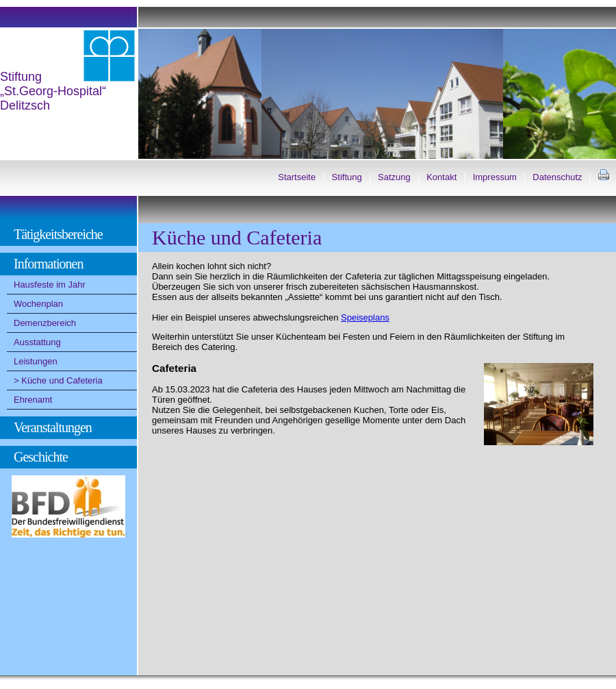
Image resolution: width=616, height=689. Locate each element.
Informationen (48, 264)
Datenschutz (557, 177)
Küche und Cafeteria (62, 380)
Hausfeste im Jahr (50, 285)
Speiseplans (365, 317)
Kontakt (441, 177)
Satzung (394, 177)
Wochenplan (38, 304)
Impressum (495, 177)
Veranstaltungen (53, 427)
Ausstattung (37, 342)
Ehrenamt (33, 400)
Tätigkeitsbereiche (58, 234)
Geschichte (41, 457)
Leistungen (36, 361)
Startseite (297, 177)
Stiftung (347, 177)
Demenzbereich (45, 323)
